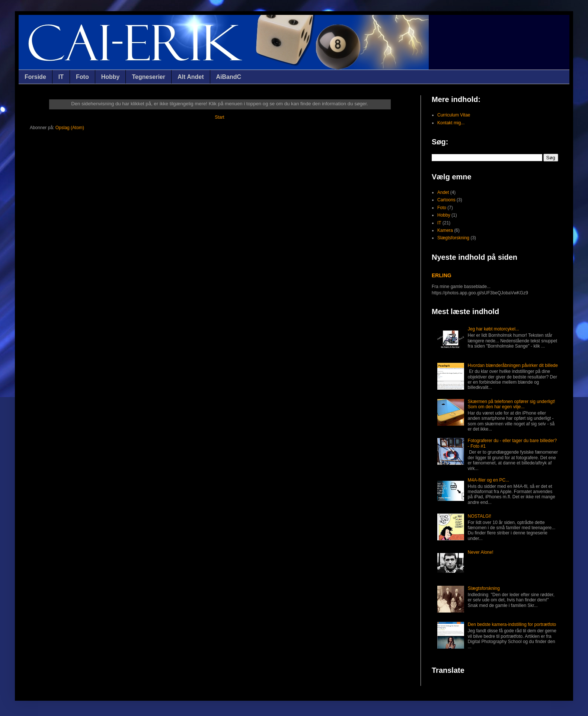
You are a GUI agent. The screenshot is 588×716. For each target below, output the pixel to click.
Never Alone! (481, 552)
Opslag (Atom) (70, 128)
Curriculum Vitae (454, 115)
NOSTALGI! (480, 516)
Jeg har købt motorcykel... (493, 329)
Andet (443, 192)
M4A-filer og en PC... (488, 480)
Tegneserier (148, 77)
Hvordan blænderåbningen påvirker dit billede (513, 365)
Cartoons (446, 200)
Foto (82, 77)
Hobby (111, 77)
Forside (35, 77)
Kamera (445, 230)
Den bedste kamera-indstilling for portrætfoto (512, 624)
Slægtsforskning (453, 238)
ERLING (442, 275)
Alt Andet (191, 77)
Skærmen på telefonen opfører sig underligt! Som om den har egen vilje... (512, 404)
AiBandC (229, 77)
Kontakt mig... (451, 123)
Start (219, 117)
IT (61, 77)
